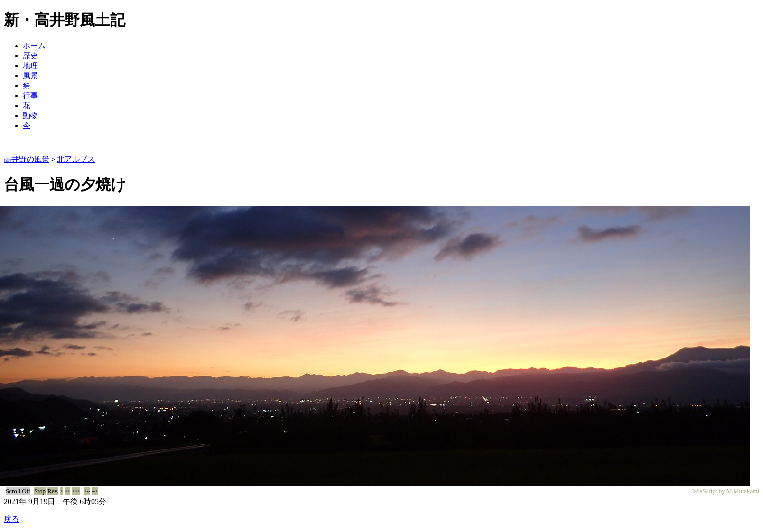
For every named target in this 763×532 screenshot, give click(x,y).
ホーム (34, 46)
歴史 (30, 56)
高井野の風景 (27, 159)
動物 (30, 115)
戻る (11, 519)
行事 (30, 96)
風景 (30, 76)
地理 (30, 66)
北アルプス (76, 159)
